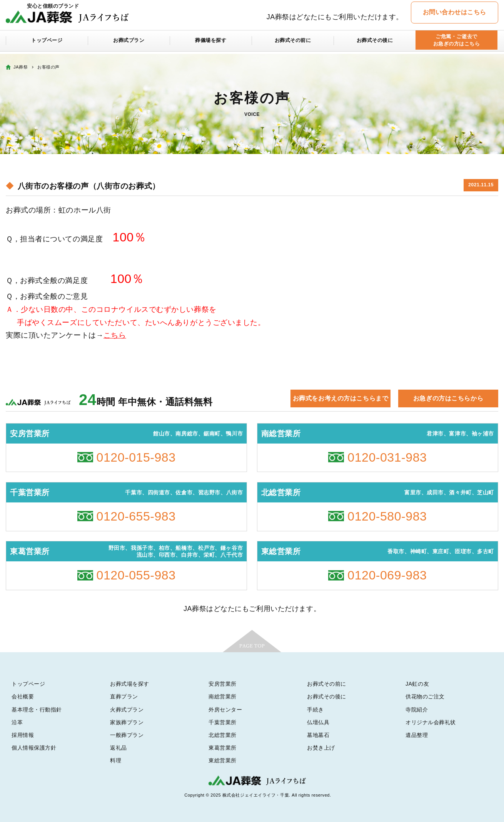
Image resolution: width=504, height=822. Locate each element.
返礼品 (118, 748)
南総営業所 (223, 696)
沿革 (17, 722)
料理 (116, 760)
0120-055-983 (136, 575)
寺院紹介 (417, 710)
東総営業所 (223, 760)
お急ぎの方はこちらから (448, 398)
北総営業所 (223, 735)
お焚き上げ (321, 748)
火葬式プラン (127, 710)
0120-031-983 (387, 457)
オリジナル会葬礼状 (431, 722)
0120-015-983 (136, 457)
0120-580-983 (387, 516)
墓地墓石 (318, 735)
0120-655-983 (136, 516)
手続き (315, 710)
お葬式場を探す (130, 684)
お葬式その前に (293, 43)
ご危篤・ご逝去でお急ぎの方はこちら (456, 43)
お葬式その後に (375, 43)
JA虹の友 (417, 684)
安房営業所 (223, 684)
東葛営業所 (223, 748)
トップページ (47, 43)
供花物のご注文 (425, 696)
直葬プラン (124, 696)
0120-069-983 (387, 575)
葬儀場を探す (211, 43)
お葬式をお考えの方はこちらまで (340, 398)
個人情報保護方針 (34, 748)
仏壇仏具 (318, 722)
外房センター (225, 710)
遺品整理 (417, 735)
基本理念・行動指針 (37, 710)
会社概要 (23, 696)
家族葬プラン (127, 722)
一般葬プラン (127, 735)
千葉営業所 (223, 722)
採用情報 (23, 735)
